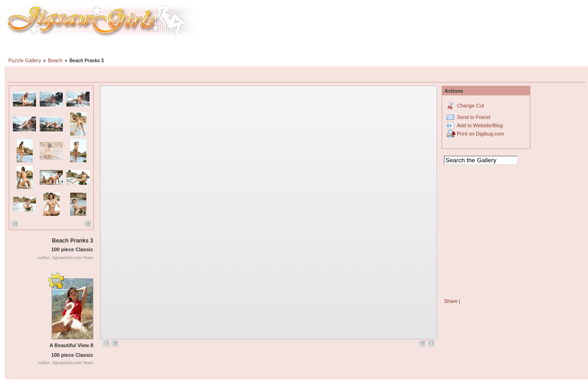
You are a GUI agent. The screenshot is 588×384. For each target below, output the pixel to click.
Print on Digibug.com (480, 134)
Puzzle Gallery (25, 60)
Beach (55, 60)
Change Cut (471, 106)
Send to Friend (474, 117)
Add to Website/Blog (480, 125)
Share (451, 301)
